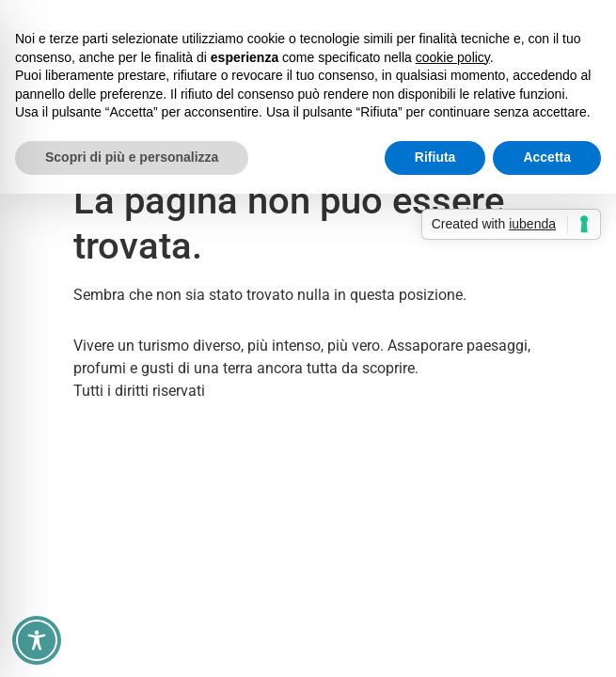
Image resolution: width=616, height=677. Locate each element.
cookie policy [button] (453, 57)
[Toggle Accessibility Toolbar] (37, 640)
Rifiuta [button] (435, 157)
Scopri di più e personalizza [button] (132, 157)
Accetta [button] (547, 157)
